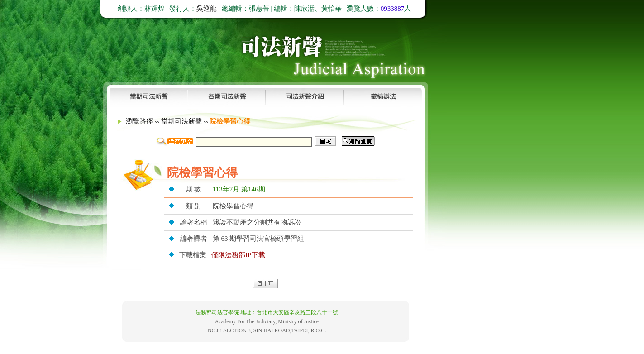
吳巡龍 (207, 9)
